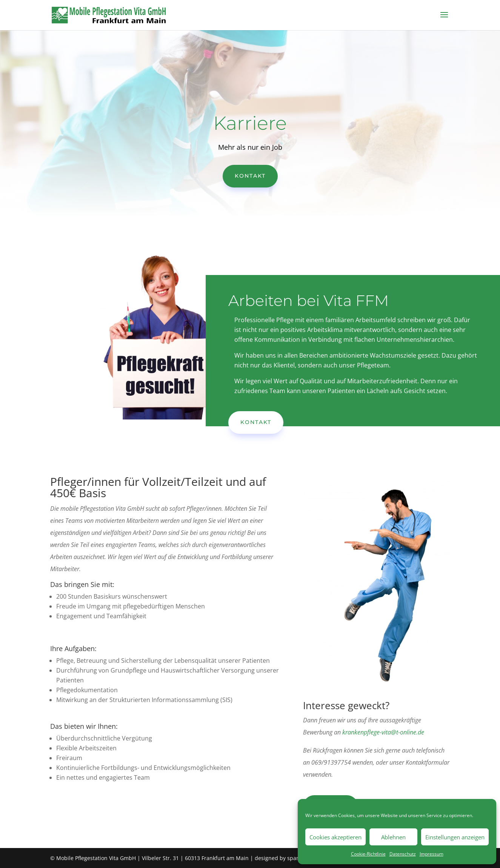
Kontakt (250, 176)
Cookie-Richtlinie (368, 854)
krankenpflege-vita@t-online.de (383, 732)
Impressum (432, 854)
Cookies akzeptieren (335, 837)
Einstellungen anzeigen (455, 837)
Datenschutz (403, 854)
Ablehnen (393, 837)
